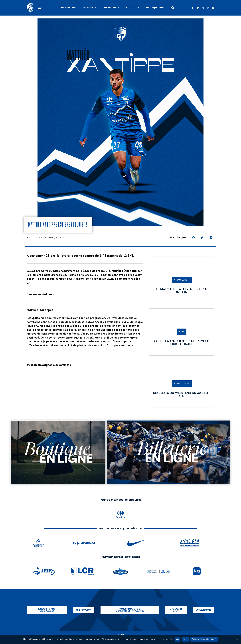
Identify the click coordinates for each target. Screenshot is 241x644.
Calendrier (90, 8)
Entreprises (155, 8)
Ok (178, 639)
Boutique (132, 8)
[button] (173, 8)
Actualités (68, 8)
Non (185, 639)
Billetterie (112, 8)
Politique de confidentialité (204, 639)
